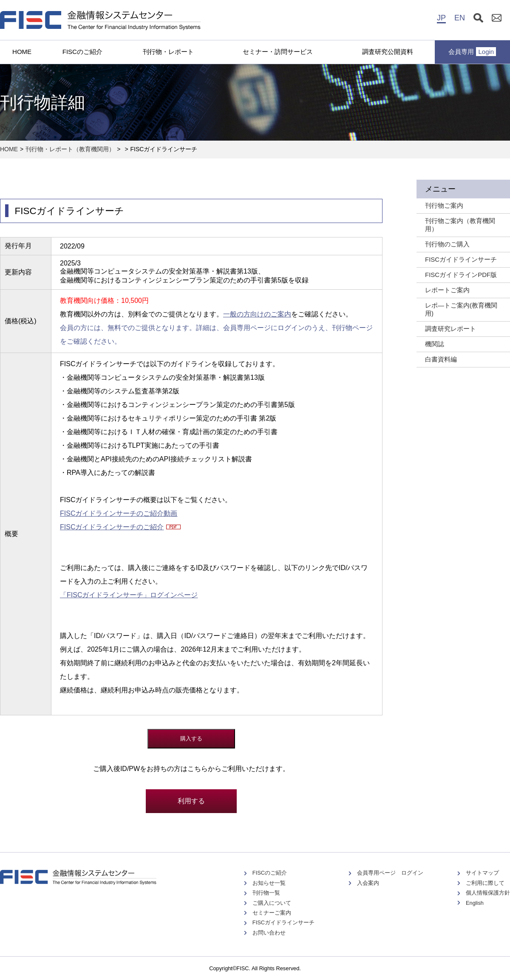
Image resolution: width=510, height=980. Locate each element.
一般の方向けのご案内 (257, 314)
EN (460, 18)
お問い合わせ (269, 933)
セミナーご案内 (272, 913)
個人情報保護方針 (488, 893)
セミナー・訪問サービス (278, 52)
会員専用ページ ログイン (390, 873)
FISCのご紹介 (82, 52)
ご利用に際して (485, 883)
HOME (22, 52)
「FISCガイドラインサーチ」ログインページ (129, 595)
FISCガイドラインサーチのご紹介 (112, 527)
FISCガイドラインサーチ (283, 922)
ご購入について (272, 903)
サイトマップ (482, 873)
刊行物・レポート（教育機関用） (70, 149)
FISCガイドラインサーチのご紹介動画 (119, 513)
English (475, 903)
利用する (191, 801)
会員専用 (472, 52)
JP (441, 18)
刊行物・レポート (168, 52)
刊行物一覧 (266, 893)
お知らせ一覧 (269, 883)
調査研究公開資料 (388, 52)
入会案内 (368, 883)
